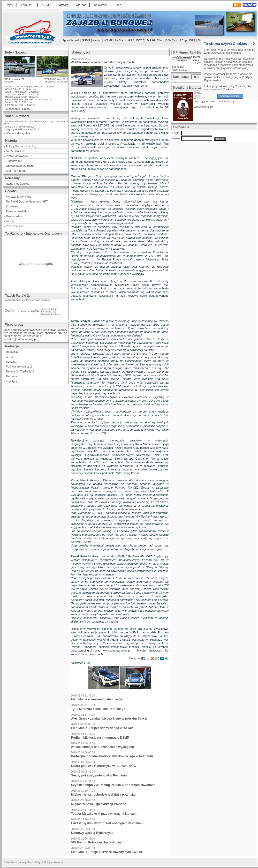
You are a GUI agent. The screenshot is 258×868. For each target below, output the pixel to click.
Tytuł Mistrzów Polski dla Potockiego (98, 709)
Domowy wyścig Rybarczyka (92, 833)
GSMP (47, 5)
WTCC (141, 40)
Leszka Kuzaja (49, 312)
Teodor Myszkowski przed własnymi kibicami (104, 814)
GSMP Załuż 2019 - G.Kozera (21, 89)
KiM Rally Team (16, 171)
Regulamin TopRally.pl (20, 371)
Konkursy (12, 206)
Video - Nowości (17, 116)
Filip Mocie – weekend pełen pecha (97, 699)
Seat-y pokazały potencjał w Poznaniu (99, 775)
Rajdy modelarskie (18, 184)
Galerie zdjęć (14, 216)
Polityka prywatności (19, 366)
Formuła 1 (27, 5)
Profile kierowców (17, 156)
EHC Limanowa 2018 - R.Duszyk (22, 94)
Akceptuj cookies (230, 96)
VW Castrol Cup (177, 40)
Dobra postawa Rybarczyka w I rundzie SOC (104, 766)
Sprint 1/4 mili (71, 40)
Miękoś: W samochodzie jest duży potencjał (103, 795)
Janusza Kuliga (49, 309)
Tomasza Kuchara (50, 314)
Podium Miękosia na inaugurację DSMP (100, 738)
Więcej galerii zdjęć (18, 109)
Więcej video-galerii (18, 133)
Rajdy (9, 5)
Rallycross (101, 5)
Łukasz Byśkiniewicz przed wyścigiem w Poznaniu (108, 823)
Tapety (10, 221)
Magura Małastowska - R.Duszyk (22, 97)
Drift (201, 40)
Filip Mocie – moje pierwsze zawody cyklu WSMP (107, 852)
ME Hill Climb (156, 40)
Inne (118, 5)
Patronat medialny (17, 211)
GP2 (131, 40)
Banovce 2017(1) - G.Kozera (20, 105)
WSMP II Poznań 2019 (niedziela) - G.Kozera (56, 80)
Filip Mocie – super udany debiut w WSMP (102, 728)
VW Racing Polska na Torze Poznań (97, 842)
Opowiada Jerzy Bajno (20, 166)
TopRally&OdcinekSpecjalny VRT (27, 201)
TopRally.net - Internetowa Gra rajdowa (34, 234)
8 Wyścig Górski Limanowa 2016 (22, 129)
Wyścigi (64, 5)
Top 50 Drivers (15, 151)
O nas (10, 357)
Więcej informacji (204, 107)
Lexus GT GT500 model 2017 (20, 127)
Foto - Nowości (16, 53)
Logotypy (12, 381)
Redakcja (12, 352)
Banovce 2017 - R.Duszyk (19, 102)
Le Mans (120, 40)
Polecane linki (15, 226)
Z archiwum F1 (15, 161)
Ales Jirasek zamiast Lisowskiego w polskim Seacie (109, 719)
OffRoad (81, 5)
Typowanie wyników (18, 197)
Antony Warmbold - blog (21, 146)
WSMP (108, 40)
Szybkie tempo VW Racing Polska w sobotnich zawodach (113, 785)
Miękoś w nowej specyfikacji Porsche (99, 804)
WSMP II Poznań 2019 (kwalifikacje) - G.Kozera (30, 87)
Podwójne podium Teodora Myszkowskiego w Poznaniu (112, 756)
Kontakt (11, 362)
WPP (192, 40)
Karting (97, 40)
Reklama (12, 376)
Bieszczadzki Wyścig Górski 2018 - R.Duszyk (29, 100)
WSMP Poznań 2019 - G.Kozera (22, 92)
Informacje (178, 67)
